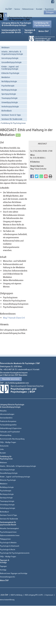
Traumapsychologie (9, 98)
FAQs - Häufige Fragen (8, 442)
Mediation (6, 77)
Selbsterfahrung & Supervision (11, 428)
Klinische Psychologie (10, 73)
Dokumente (4, 446)
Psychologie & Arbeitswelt (10, 546)
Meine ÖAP (44, 31)
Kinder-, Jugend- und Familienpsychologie (10, 68)
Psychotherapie (8, 86)
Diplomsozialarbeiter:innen (10, 535)
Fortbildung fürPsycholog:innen (42, 24)
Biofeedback (7, 111)
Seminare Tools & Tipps (11, 115)
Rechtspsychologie (9, 90)
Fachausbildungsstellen (8, 425)
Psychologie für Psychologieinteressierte (15, 553)
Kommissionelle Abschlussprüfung (12, 439)
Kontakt (39, 9)
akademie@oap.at (25, 369)
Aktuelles (3, 411)
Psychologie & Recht (8, 550)
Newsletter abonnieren (11, 379)
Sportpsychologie (9, 94)
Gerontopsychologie (10, 58)
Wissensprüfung (6, 435)
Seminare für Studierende (12, 119)
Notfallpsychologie (9, 81)
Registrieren (49, 9)
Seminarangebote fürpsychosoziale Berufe (11, 31)
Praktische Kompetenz (8, 421)
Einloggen (50, 12)
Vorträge (3, 570)
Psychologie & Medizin (8, 543)
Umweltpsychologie (10, 102)
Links (2, 449)
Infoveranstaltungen (7, 414)
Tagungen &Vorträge (30, 31)
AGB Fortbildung (16, 595)
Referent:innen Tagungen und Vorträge (14, 573)
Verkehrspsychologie (10, 106)
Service (17, 9)
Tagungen (3, 566)
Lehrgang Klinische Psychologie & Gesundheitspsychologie (16, 24)
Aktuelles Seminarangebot (9, 528)
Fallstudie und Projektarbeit (10, 432)
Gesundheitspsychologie (11, 62)
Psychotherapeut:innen (8, 532)
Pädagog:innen (5, 539)
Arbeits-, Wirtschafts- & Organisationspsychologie (12, 53)
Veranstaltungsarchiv (8, 577)
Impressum (49, 595)
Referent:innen (28, 9)
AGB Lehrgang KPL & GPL (34, 595)
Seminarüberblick (6, 418)
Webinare (5, 47)
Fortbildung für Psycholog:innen (13, 123)
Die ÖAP (9, 9)
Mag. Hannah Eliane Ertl (14, 318)
